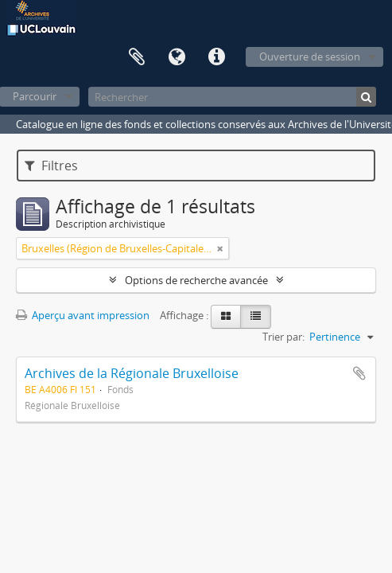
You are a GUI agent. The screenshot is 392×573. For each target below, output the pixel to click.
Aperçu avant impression (83, 315)
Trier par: (283, 337)
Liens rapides (216, 57)
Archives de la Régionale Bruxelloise (132, 373)
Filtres (51, 166)
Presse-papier (137, 57)
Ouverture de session (310, 57)
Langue (177, 57)
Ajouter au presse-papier (359, 373)
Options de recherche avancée (196, 280)
